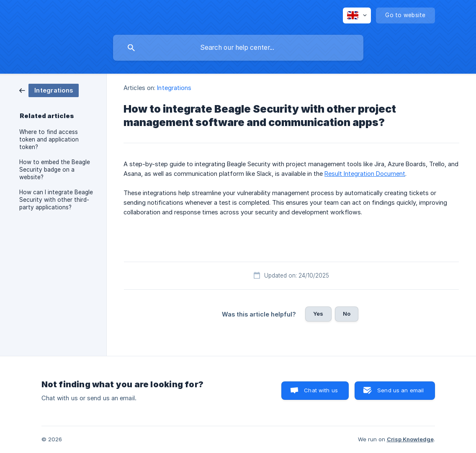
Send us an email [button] (400, 390)
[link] (49, 90)
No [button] (347, 314)
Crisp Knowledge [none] (410, 439)
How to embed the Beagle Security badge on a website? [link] (55, 170)
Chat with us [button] (321, 390)
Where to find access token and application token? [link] (49, 139)
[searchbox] (238, 48)
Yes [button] (318, 314)
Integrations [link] (174, 88)
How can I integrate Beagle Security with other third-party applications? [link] (56, 200)
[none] (357, 15)
